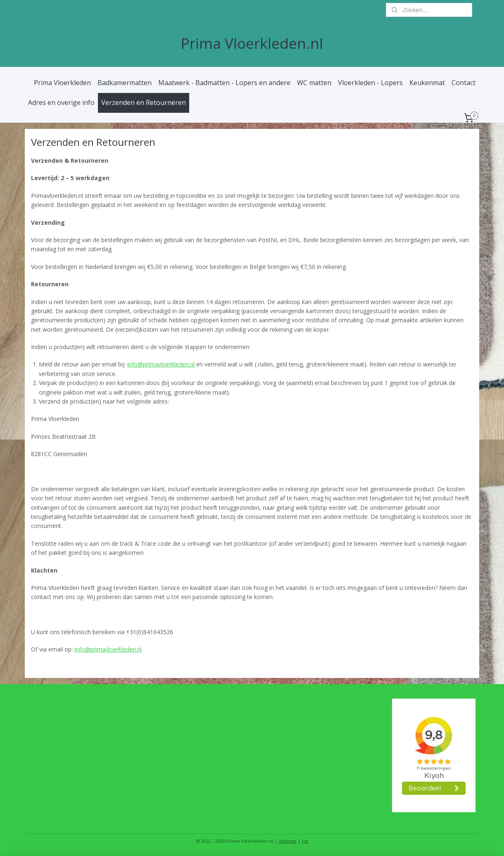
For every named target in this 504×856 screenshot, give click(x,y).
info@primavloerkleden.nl (161, 364)
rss (305, 841)
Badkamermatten (125, 83)
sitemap (288, 841)
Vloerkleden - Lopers (370, 83)
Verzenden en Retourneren (144, 102)
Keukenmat (427, 83)
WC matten (314, 83)
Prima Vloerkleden (62, 83)
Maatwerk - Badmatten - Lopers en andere (224, 83)
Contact (464, 83)
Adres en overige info (61, 102)
